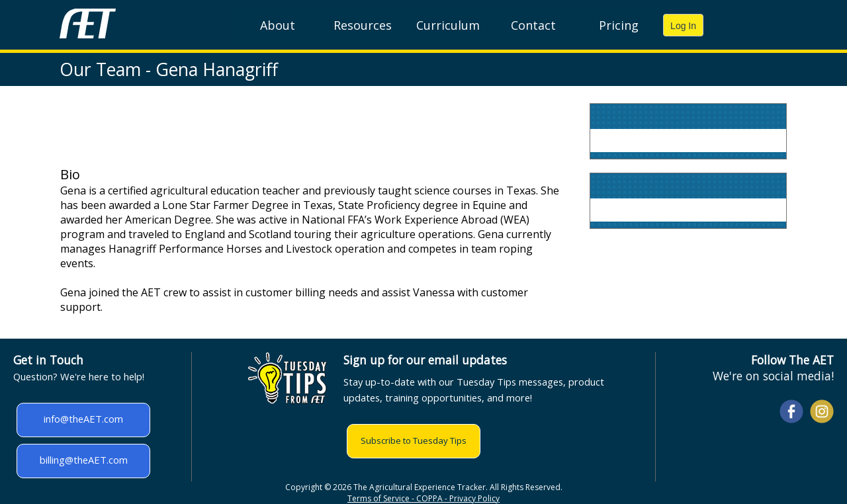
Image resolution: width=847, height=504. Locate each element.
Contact (533, 25)
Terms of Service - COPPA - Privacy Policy (423, 498)
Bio (70, 174)
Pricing (619, 25)
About (278, 25)
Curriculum (448, 25)
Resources (363, 25)
